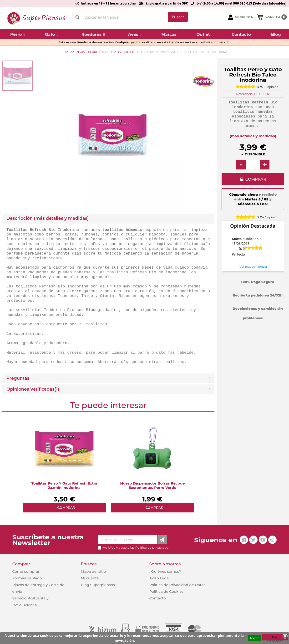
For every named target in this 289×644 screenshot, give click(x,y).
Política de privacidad (152, 547)
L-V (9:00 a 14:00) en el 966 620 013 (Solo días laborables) (242, 3)
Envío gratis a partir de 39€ (167, 3)
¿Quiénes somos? (165, 571)
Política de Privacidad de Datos (177, 585)
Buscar (178, 17)
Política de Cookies (166, 591)
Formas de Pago (27, 578)
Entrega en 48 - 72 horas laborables (109, 3)
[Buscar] (130, 17)
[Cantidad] (253, 165)
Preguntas (18, 378)
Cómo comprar (26, 571)
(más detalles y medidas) (253, 136)
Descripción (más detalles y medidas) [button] (48, 218)
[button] (18, 34)
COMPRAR (256, 179)
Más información (275, 638)
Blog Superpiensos (98, 585)
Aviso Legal (159, 578)
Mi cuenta (90, 578)
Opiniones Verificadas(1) (33, 389)
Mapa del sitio (93, 571)
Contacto (157, 598)
